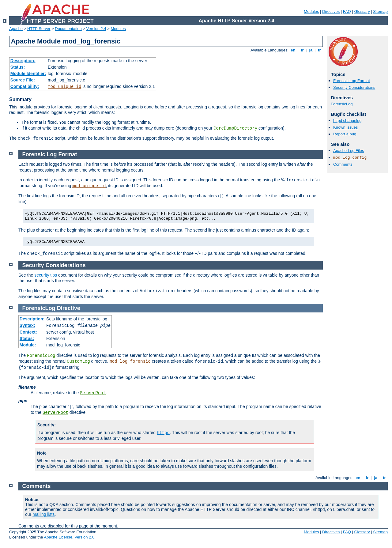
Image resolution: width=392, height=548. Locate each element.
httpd (163, 433)
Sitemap (380, 11)
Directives (331, 11)
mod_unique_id (64, 87)
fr (302, 50)
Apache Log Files (349, 151)
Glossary (362, 11)
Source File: (23, 80)
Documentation (68, 29)
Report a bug (345, 134)
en (293, 50)
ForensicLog (342, 104)
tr (320, 50)
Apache (16, 29)
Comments (343, 164)
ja (311, 50)
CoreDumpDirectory (235, 128)
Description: (23, 61)
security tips (46, 275)
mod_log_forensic (130, 361)
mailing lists (43, 514)
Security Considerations (354, 87)
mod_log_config (350, 158)
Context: (28, 332)
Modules (311, 11)
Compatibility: (25, 86)
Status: (18, 67)
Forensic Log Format (352, 81)
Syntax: (27, 325)
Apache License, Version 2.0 (69, 537)
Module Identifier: (28, 74)
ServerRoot (93, 393)
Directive (69, 308)
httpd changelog (347, 121)
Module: (28, 345)
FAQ (347, 11)
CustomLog (78, 361)
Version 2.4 (96, 29)
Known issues (345, 127)
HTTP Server (39, 29)
